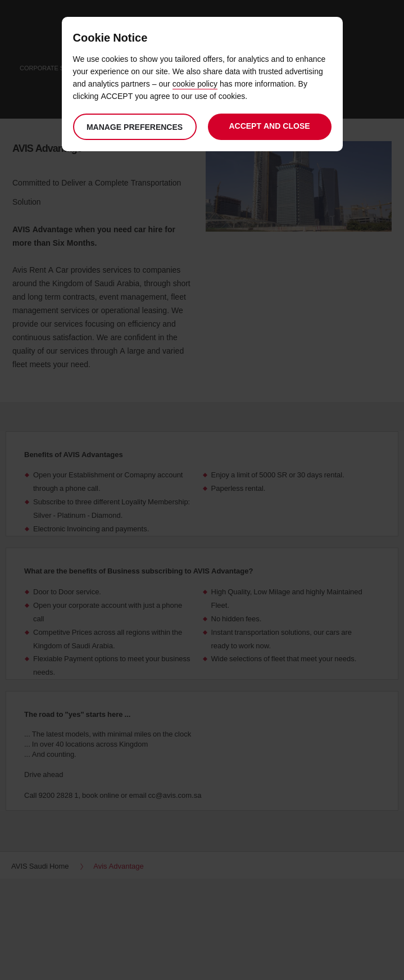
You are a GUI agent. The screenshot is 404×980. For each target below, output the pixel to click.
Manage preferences (135, 127)
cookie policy (195, 83)
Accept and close (269, 126)
